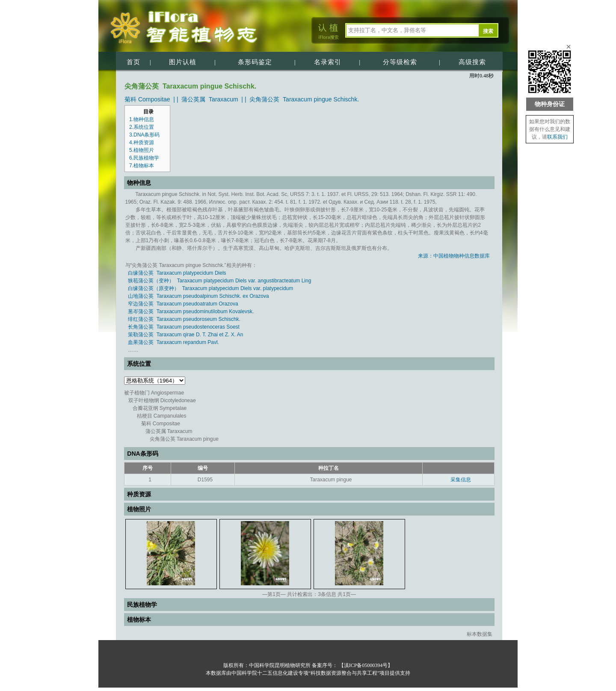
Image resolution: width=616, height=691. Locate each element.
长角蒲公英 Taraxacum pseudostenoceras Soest (184, 327)
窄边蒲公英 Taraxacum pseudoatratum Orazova (183, 304)
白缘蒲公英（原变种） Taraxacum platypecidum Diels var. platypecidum (210, 288)
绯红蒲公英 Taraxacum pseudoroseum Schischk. (184, 319)
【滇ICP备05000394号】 (365, 665)
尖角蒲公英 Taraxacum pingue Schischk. (304, 99)
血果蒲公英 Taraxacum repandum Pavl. (173, 342)
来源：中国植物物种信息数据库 (454, 256)
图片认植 (183, 62)
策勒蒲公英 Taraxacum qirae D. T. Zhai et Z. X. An (185, 335)
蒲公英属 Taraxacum (210, 99)
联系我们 (557, 137)
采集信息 (461, 480)
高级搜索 (472, 62)
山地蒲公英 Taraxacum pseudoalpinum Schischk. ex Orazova (198, 296)
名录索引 (328, 62)
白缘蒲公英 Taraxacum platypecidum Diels (177, 273)
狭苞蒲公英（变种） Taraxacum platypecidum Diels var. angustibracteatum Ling (219, 281)
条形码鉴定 (255, 62)
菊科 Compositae (147, 99)
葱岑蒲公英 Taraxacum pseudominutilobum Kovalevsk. (191, 311)
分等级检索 (400, 62)
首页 (133, 62)
